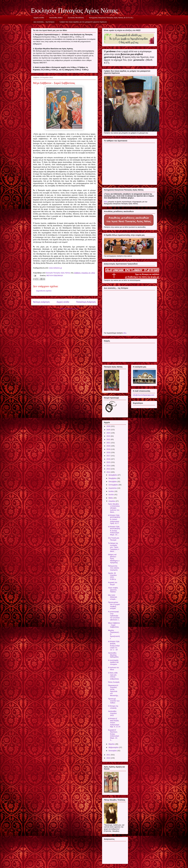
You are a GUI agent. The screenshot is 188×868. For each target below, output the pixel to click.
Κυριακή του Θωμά (113, 583)
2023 (109, 436)
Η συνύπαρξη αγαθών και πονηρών (113, 662)
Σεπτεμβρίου (113, 485)
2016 (109, 459)
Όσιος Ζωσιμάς (114, 682)
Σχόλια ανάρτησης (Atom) (69, 309)
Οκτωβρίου (113, 481)
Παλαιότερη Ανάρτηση (86, 302)
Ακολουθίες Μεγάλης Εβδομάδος (113, 655)
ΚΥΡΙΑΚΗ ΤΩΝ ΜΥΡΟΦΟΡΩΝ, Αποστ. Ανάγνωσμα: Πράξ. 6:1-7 (114, 519)
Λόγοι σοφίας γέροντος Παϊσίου (113, 590)
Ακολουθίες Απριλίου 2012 (112, 713)
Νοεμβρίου (113, 478)
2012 (109, 472)
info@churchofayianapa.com (144, 395)
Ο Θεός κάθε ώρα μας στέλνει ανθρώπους (113, 676)
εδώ (125, 333)
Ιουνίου (111, 495)
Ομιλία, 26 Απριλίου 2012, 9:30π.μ (112, 576)
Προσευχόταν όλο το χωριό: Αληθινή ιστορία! (114, 605)
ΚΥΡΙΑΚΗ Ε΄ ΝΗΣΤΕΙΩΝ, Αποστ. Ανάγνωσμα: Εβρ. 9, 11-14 (114, 723)
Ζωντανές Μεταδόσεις (76, 18)
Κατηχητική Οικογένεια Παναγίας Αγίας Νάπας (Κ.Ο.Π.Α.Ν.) (111, 18)
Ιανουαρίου (113, 751)
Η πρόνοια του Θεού (114, 669)
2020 (109, 446)
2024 (109, 433)
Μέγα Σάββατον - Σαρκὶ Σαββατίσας (114, 625)
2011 (109, 755)
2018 (109, 452)
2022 (109, 439)
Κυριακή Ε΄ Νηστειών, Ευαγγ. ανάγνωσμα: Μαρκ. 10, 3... (114, 735)
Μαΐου (111, 498)
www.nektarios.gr (56, 268)
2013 (109, 469)
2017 (109, 456)
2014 (109, 466)
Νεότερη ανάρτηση (41, 302)
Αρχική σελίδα (39, 18)
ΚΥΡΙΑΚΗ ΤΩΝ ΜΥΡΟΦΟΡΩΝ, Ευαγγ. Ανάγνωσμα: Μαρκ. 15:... (114, 531)
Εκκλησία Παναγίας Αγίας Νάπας (74, 10)
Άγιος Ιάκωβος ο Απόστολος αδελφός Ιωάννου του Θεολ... (114, 508)
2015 (109, 462)
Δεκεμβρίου (113, 475)
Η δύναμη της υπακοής (113, 707)
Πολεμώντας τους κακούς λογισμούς (114, 568)
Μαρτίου (112, 744)
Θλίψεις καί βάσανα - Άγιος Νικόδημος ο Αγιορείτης (114, 559)
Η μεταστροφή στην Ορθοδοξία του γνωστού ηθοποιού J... (114, 616)
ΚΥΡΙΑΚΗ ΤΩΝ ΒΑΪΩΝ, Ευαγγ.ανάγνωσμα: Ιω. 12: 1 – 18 (114, 646)
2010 (109, 758)
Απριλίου (112, 501)
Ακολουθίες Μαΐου (56, 18)
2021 (109, 443)
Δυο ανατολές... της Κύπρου (44, 22)
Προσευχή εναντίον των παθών (114, 701)
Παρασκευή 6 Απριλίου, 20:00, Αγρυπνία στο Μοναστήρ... (114, 690)
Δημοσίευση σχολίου (44, 291)
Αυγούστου (113, 488)
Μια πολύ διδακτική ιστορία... (113, 597)
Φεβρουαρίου (114, 747)
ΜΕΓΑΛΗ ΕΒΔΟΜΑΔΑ (55, 276)
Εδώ (106, 202)
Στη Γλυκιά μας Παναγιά (114, 539)
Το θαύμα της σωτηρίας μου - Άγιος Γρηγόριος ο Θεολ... (114, 547)
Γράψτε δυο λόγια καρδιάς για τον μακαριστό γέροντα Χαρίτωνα (83, 22)
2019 (109, 449)
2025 (109, 430)
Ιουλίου (111, 491)
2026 (109, 426)
